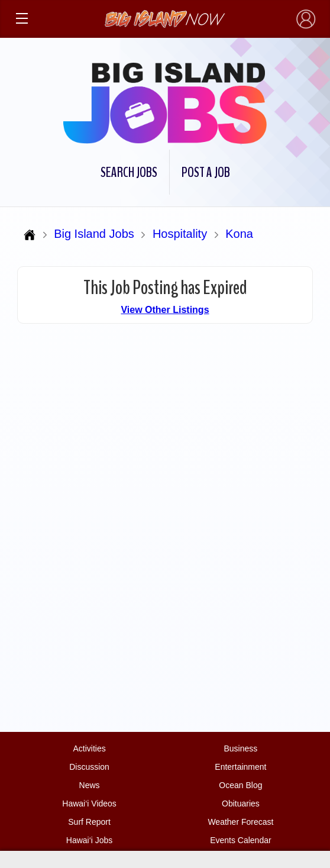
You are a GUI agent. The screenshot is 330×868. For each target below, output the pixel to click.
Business (241, 748)
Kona (239, 234)
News (90, 785)
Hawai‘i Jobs (90, 840)
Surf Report (89, 822)
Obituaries (241, 804)
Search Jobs (129, 172)
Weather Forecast (240, 822)
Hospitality (180, 234)
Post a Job (206, 172)
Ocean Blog (240, 785)
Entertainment (240, 767)
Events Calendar (241, 840)
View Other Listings (165, 310)
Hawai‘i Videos (89, 804)
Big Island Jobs (94, 234)
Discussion (89, 767)
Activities (89, 748)
